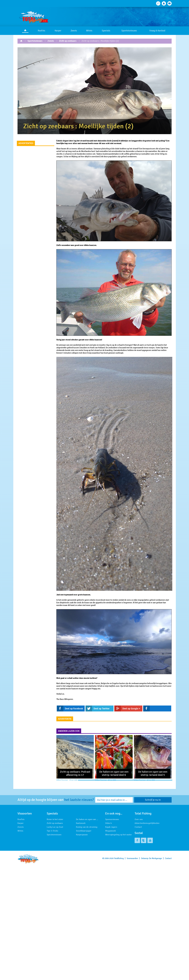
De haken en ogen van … (87, 819)
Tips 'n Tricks (52, 831)
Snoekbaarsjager (84, 831)
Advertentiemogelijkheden (147, 823)
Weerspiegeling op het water (119, 835)
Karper (58, 31)
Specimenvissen (54, 835)
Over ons (139, 819)
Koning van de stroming (87, 827)
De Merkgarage (155, 858)
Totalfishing (119, 858)
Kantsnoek (81, 823)
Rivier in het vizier (55, 819)
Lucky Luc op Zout (55, 827)
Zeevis (74, 31)
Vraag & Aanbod (157, 31)
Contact (138, 827)
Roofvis (41, 31)
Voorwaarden (132, 858)
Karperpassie (82, 835)
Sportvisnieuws (129, 31)
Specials (106, 31)
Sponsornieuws (112, 819)
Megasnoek (111, 831)
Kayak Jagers (111, 827)
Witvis (89, 31)
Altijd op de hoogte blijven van (56, 800)
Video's (109, 823)
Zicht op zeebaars (68, 41)
